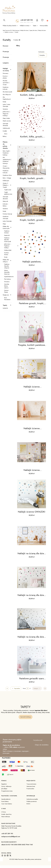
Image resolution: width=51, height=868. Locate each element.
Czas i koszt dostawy (7, 804)
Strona (24, 688)
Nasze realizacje (6, 817)
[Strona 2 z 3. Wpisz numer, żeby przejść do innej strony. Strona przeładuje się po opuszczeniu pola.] (27, 688)
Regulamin (4, 784)
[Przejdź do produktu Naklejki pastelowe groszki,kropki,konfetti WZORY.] (32, 244)
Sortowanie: (41, 52)
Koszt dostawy (5, 801)
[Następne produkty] (37, 688)
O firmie (4, 812)
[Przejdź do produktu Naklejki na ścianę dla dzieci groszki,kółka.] (32, 536)
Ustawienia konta (31, 786)
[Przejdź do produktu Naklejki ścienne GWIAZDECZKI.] (32, 452)
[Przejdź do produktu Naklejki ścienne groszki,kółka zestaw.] (32, 369)
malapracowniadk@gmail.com (11, 837)
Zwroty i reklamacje (6, 786)
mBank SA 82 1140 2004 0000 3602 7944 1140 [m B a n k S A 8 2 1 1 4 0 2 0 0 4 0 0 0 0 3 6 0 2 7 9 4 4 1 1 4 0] (17, 845)
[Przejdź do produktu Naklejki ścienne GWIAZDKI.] (32, 494)
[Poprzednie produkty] (16, 688)
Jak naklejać (4, 789)
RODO (28, 804)
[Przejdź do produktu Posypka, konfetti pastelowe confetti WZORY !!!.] (32, 327)
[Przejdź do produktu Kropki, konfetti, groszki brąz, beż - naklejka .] (32, 160)
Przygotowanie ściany (7, 791)
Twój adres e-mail (38, 740)
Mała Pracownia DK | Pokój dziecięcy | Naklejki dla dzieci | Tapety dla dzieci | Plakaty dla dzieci (24, 30)
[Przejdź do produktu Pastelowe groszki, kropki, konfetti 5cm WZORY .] (32, 285)
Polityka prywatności (32, 801)
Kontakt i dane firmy (6, 814)
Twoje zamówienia (31, 784)
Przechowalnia (30, 789)
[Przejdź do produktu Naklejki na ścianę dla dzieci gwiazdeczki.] (32, 577)
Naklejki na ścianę (9, 32)
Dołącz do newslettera (42, 745)
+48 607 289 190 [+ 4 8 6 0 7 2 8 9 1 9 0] (27, 20)
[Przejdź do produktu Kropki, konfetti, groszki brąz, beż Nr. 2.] (32, 202)
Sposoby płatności (6, 799)
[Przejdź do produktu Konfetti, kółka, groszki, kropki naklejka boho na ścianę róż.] (32, 119)
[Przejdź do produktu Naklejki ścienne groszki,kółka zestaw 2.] (32, 411)
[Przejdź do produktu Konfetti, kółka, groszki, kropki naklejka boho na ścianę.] (32, 77)
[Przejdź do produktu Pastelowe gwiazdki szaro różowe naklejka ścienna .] (32, 661)
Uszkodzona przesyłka (32, 799)
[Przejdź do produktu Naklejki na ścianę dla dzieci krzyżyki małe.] (32, 619)
